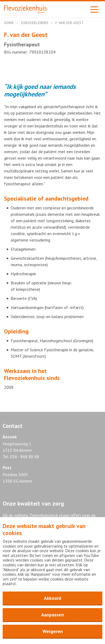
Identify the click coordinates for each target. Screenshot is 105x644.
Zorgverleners (34, 23)
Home (9, 23)
